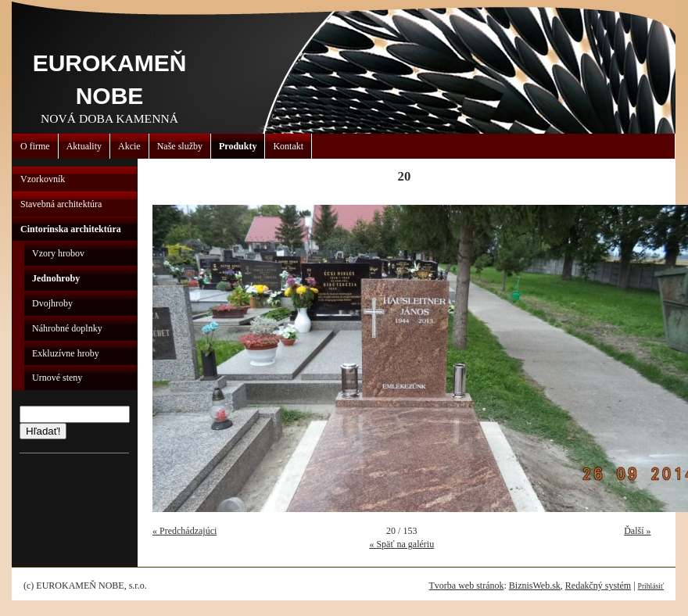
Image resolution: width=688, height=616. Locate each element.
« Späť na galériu (401, 544)
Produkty (238, 146)
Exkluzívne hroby (66, 353)
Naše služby (180, 146)
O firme (35, 146)
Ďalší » (637, 531)
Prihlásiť (651, 586)
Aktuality (84, 146)
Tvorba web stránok (466, 586)
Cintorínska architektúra (71, 229)
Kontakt (288, 146)
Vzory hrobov (58, 253)
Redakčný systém (598, 586)
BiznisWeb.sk (535, 586)
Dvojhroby (52, 303)
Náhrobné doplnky (67, 328)
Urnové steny (57, 378)
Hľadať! (43, 431)
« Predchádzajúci (185, 531)
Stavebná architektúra (61, 204)
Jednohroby (56, 278)
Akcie (129, 146)
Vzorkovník (43, 179)
